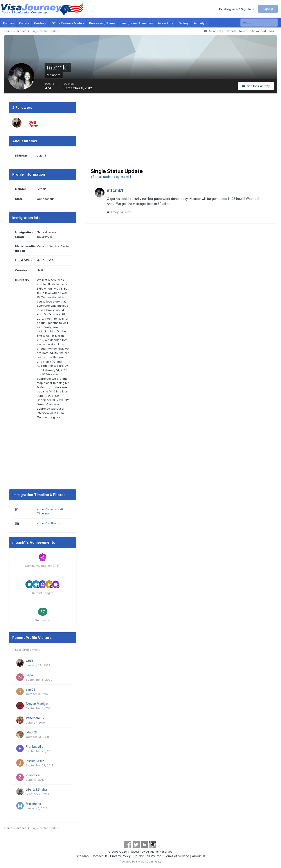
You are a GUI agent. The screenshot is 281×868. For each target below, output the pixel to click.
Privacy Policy (120, 856)
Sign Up (268, 9)
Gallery (184, 23)
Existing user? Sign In (237, 9)
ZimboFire (33, 775)
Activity (200, 23)
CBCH (30, 661)
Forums (8, 23)
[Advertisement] (181, 131)
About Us (199, 856)
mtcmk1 (115, 190)
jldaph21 (32, 732)
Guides (40, 23)
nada (29, 675)
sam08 (31, 689)
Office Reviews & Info (68, 23)
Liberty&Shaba (36, 790)
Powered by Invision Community (140, 862)
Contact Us (99, 856)
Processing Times (102, 23)
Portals (24, 23)
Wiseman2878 (36, 718)
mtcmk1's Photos (49, 523)
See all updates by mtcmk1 (111, 177)
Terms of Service (177, 856)
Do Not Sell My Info (147, 856)
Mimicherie (33, 804)
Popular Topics (237, 31)
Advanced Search (264, 31)
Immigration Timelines (137, 23)
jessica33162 (35, 761)
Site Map (82, 856)
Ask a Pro (166, 23)
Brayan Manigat (37, 704)
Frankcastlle (35, 747)
